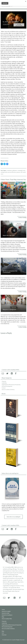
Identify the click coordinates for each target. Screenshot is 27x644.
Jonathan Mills (6, 25)
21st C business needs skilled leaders (12, 196)
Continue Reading (22, 218)
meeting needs (4, 172)
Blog (3, 617)
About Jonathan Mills (7, 619)
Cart (3, 633)
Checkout (4, 635)
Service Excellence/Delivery (8, 390)
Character (4, 381)
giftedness (15, 171)
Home (3, 609)
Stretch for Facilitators (7, 615)
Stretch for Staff (6, 613)
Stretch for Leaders (6, 611)
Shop (3, 631)
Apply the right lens (9, 235)
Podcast (4, 388)
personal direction (12, 172)
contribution (9, 171)
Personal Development (19, 25)
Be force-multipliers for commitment (10, 272)
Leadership (21, 185)
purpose (18, 172)
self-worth (23, 172)
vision (2, 174)
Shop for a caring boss (9, 309)
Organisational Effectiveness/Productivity (11, 385)
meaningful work (21, 171)
